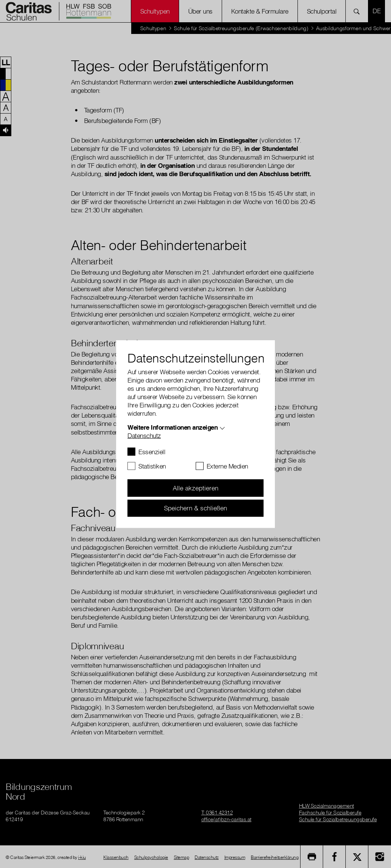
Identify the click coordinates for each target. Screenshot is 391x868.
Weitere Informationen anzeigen (172, 427)
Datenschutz (144, 436)
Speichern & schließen (195, 508)
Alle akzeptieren (195, 488)
